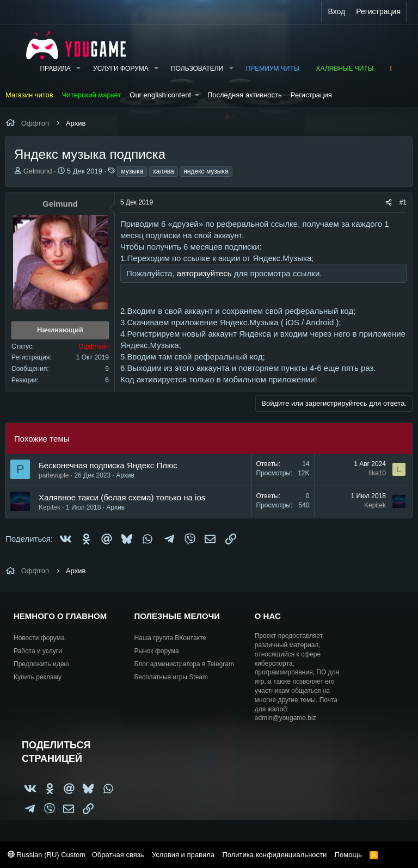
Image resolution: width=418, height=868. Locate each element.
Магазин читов (29, 95)
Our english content (160, 95)
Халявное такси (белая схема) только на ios (122, 497)
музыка (132, 171)
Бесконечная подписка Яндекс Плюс (108, 465)
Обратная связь (118, 855)
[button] (78, 69)
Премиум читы (273, 69)
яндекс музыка (206, 171)
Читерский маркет (92, 95)
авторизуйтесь (204, 273)
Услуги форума (121, 69)
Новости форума (39, 638)
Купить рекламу (38, 677)
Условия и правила (183, 855)
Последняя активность (245, 95)
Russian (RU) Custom (47, 855)
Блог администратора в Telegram (184, 664)
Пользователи (197, 69)
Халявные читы (345, 69)
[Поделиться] (389, 203)
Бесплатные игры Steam (171, 677)
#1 (403, 202)
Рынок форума (156, 651)
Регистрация (311, 95)
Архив (125, 475)
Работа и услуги (38, 651)
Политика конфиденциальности (274, 855)
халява (164, 171)
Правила (55, 69)
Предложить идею (41, 664)
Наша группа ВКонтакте (170, 638)
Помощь (348, 855)
